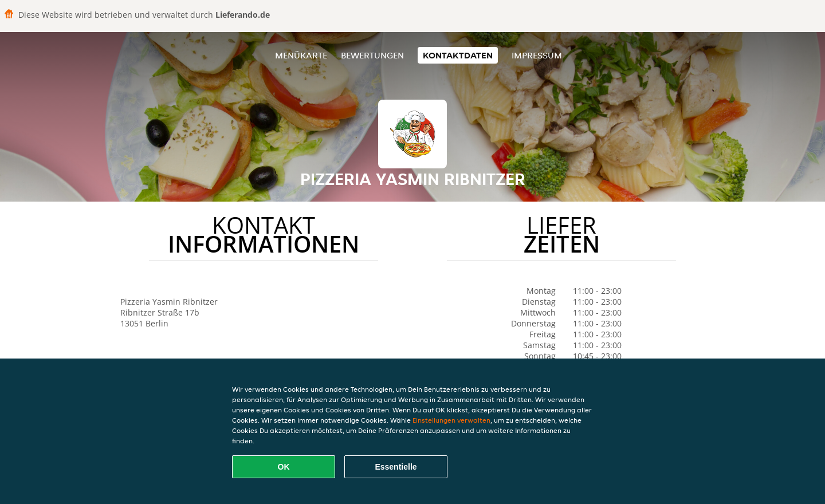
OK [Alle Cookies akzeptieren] (284, 467)
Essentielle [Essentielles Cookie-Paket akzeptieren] (396, 467)
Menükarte (301, 55)
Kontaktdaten (458, 55)
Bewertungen (372, 55)
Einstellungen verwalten (451, 420)
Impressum (537, 55)
